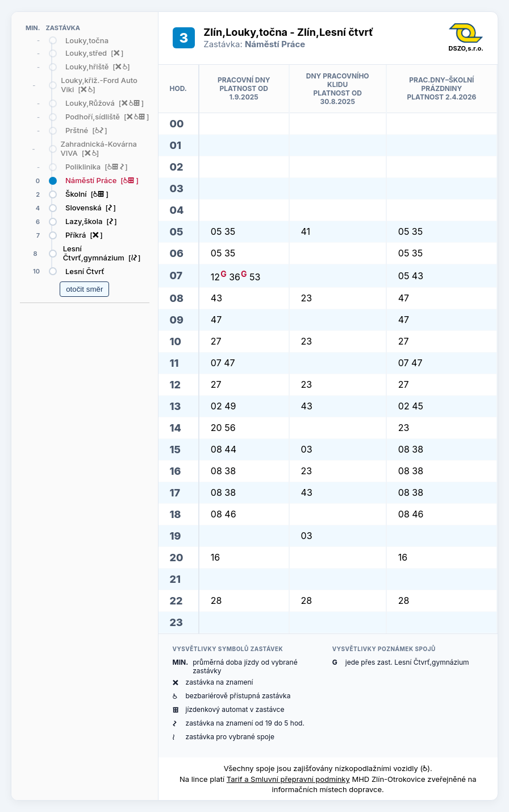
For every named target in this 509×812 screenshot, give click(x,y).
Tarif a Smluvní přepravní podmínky (288, 779)
